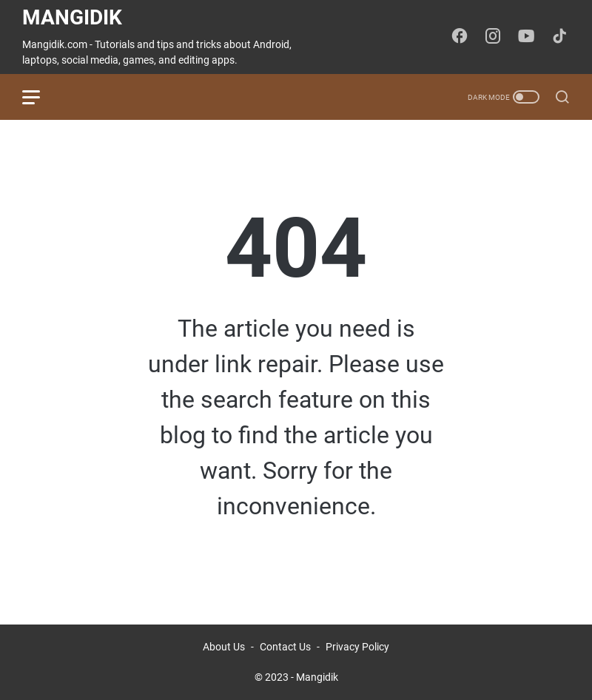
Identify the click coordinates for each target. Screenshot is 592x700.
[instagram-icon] (493, 37)
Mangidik (72, 17)
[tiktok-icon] (559, 37)
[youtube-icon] (526, 37)
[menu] (40, 97)
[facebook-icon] (460, 37)
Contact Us (285, 647)
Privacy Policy (357, 647)
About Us (224, 647)
